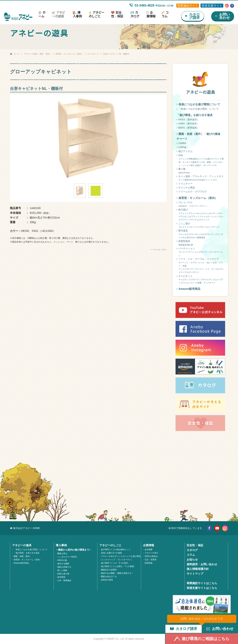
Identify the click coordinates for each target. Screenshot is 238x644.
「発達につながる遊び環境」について (198, 109)
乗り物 (200, 171)
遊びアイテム (185, 151)
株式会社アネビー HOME (25, 528)
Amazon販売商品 (188, 289)
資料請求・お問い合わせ (202, 564)
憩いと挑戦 (62, 570)
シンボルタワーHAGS (67, 557)
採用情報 (149, 563)
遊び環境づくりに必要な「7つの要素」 (118, 566)
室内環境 (61, 577)
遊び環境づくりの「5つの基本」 (115, 563)
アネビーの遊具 (59, 14)
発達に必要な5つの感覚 (111, 553)
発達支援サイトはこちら (202, 588)
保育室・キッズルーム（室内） (69, 54)
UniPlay (181, 147)
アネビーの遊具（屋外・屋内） (38, 54)
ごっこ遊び (200, 226)
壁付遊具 (200, 234)
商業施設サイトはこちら (202, 583)
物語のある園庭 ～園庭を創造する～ (117, 573)
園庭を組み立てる (109, 576)
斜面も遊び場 (63, 574)
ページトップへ (159, 250)
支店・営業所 (151, 560)
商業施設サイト (188, 5)
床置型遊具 (200, 243)
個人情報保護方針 (198, 569)
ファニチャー (185, 184)
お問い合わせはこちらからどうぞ (202, 619)
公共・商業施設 (64, 580)
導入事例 (77, 14)
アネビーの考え (152, 553)
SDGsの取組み (151, 556)
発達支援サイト (212, 5)
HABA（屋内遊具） (188, 124)
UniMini (181, 143)
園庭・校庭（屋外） (23, 556)
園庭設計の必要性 (109, 570)
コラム (165, 14)
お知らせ (192, 560)
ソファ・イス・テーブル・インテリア (200, 266)
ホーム (42, 14)
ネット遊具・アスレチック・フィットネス (200, 178)
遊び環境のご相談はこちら (202, 639)
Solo (200, 160)
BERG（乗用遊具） (188, 128)
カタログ (135, 14)
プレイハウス (200, 204)
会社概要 (149, 549)
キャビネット (93, 54)
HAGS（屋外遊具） (188, 120)
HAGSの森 (62, 560)
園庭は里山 (62, 553)
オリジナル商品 (186, 188)
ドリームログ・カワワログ (192, 192)
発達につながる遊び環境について (198, 104)
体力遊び (200, 215)
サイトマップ (195, 574)
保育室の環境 (107, 580)
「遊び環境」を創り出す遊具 (27, 553)
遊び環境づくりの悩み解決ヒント (116, 549)
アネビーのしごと (96, 14)
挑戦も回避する (64, 567)
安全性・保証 (117, 14)
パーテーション (200, 252)
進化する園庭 (63, 564)
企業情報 (151, 14)
